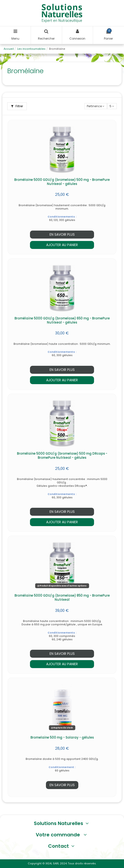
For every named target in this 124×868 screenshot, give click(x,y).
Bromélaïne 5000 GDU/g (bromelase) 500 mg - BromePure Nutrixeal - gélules (62, 182)
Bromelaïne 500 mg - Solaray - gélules (62, 737)
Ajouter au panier (62, 245)
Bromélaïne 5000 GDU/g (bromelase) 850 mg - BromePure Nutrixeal (62, 598)
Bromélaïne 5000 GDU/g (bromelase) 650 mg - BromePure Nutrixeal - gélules (62, 320)
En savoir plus (62, 234)
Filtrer (17, 106)
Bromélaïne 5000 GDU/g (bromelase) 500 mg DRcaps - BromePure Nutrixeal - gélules (62, 456)
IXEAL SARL (52, 864)
